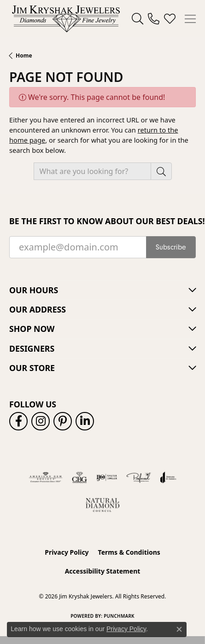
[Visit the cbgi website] (80, 477)
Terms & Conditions (129, 552)
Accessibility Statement (103, 571)
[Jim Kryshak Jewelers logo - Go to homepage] (66, 19)
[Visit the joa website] (168, 477)
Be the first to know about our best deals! (102, 221)
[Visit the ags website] (46, 477)
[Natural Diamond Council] (102, 505)
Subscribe (171, 247)
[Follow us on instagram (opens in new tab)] (41, 421)
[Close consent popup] (179, 629)
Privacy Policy (67, 552)
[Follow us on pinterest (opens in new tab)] (63, 421)
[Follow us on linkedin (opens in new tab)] (85, 421)
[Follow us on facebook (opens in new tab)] (18, 421)
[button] (138, 19)
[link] (154, 19)
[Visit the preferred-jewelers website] (139, 477)
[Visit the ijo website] (107, 477)
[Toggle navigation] (190, 19)
